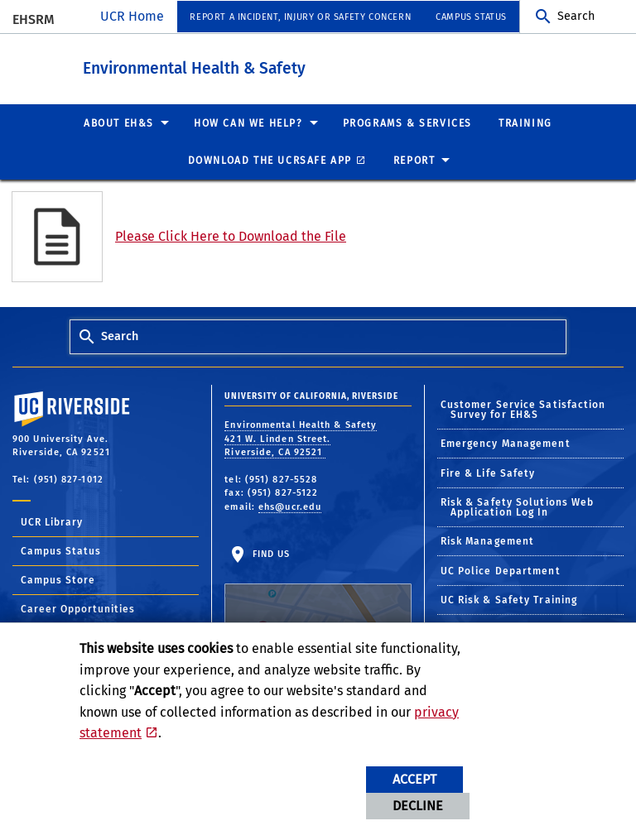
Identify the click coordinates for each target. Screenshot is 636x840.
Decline (418, 806)
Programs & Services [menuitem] (407, 122)
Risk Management (488, 541)
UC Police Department (501, 570)
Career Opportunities (78, 609)
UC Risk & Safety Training (509, 600)
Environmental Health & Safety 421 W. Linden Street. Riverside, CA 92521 (301, 439)
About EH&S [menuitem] (119, 122)
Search (576, 16)
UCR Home (132, 16)
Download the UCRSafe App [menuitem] (270, 161)
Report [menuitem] (414, 161)
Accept (414, 779)
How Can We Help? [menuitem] (248, 122)
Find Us (318, 599)
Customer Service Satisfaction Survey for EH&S (523, 409)
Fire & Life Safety (488, 473)
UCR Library (52, 522)
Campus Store (58, 580)
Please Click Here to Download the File (231, 236)
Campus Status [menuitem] (471, 17)
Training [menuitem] (525, 122)
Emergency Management (506, 444)
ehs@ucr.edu (290, 506)
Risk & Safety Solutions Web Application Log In (518, 507)
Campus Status (61, 551)
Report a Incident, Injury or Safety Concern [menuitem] (300, 17)
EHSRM (34, 19)
